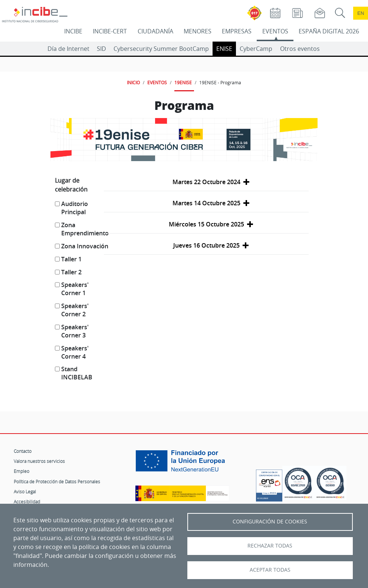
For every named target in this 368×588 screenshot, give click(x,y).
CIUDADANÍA (155, 31)
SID (101, 49)
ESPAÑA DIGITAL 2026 (329, 31)
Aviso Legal (25, 491)
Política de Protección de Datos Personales (57, 481)
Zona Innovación (85, 246)
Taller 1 (71, 259)
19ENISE (183, 82)
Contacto (23, 451)
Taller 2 (71, 272)
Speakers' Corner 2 (75, 310)
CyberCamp (256, 49)
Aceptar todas (270, 570)
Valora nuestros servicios (39, 461)
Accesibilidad (27, 502)
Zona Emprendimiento (85, 229)
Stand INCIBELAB (77, 373)
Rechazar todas (270, 546)
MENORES (198, 31)
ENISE (224, 49)
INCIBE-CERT (110, 31)
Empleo (22, 471)
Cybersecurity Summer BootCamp (161, 49)
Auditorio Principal (75, 208)
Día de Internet (68, 49)
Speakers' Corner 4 (75, 352)
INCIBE (73, 31)
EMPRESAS (237, 31)
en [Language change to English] (361, 13)
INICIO (133, 82)
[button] (206, 182)
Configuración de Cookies (270, 522)
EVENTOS (275, 31)
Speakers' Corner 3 (75, 331)
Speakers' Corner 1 (75, 289)
